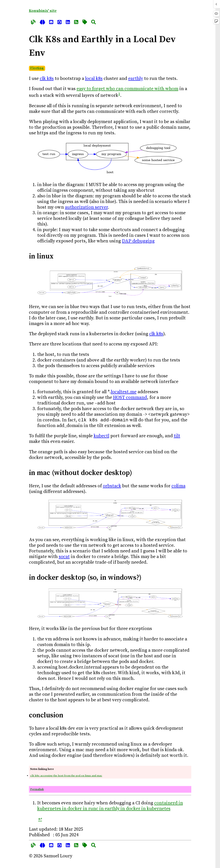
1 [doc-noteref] (119, 94)
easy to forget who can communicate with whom (127, 89)
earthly (136, 79)
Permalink (37, 790)
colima (178, 487)
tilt (177, 437)
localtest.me (124, 392)
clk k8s (47, 79)
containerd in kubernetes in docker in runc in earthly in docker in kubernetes (110, 807)
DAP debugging (138, 241)
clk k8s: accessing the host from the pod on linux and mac (66, 776)
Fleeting (37, 68)
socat (64, 557)
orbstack (112, 487)
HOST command (130, 397)
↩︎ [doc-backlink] (40, 820)
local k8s (94, 79)
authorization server (86, 207)
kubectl (101, 437)
